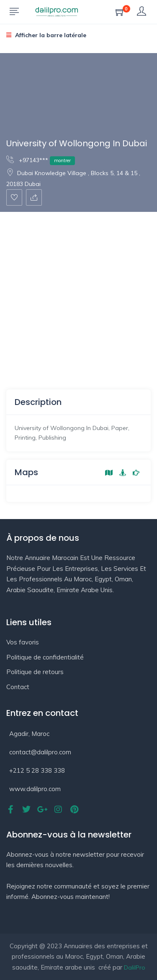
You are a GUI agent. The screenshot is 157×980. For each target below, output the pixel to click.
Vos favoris (23, 642)
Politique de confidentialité (45, 657)
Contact (18, 687)
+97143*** (41, 160)
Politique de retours (35, 672)
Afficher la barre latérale (46, 35)
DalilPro (135, 967)
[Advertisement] (78, 294)
